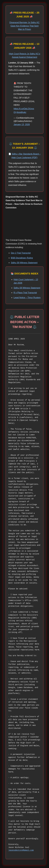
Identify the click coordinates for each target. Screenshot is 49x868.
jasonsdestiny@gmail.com (21, 850)
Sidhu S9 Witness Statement (24, 263)
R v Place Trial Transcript (25, 293)
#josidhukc (21, 112)
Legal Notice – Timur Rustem (27, 298)
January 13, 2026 (22, 124)
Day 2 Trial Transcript (21, 253)
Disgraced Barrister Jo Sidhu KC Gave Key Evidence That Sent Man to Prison (24, 26)
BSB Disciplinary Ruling (22, 258)
